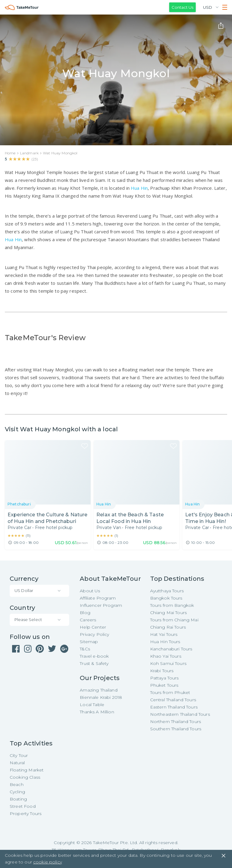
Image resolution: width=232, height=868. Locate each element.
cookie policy (48, 862)
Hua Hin (139, 188)
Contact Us (182, 7)
